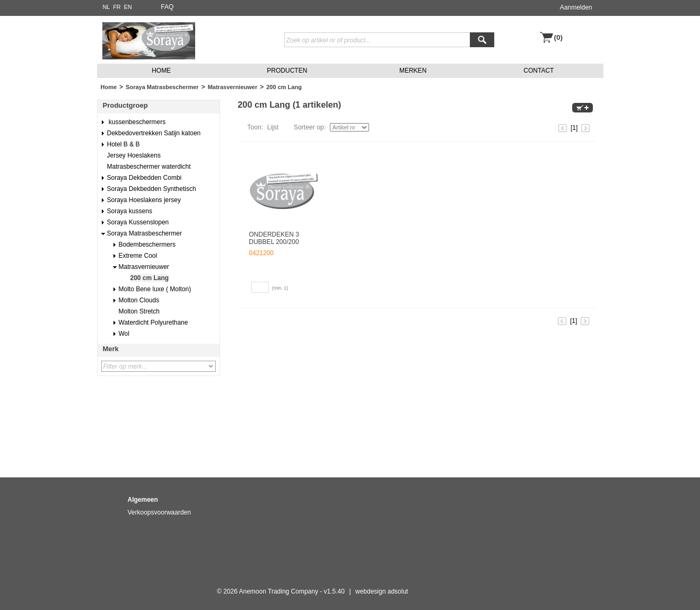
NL (107, 7)
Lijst (273, 127)
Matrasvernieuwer (233, 87)
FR (117, 7)
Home (109, 87)
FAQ (167, 7)
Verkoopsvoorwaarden (159, 512)
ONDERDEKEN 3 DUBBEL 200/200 (274, 238)
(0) (559, 37)
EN (128, 7)
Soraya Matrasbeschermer (162, 87)
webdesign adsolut (382, 591)
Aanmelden (576, 7)
